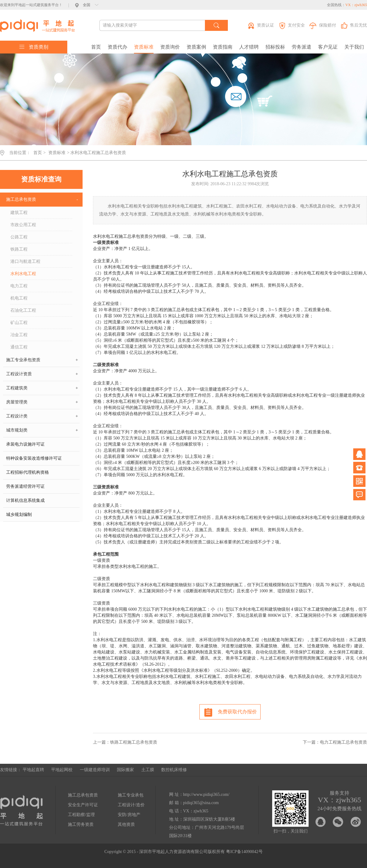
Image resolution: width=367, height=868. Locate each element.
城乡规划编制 (19, 515)
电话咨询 (359, 468)
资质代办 (117, 47)
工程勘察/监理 (81, 815)
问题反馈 (359, 495)
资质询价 (170, 47)
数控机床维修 (174, 770)
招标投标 (275, 47)
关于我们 (354, 47)
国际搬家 (125, 770)
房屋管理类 (42, 402)
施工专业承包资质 (42, 360)
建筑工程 (19, 213)
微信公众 (359, 481)
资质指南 (223, 47)
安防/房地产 (129, 815)
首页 (96, 47)
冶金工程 (19, 335)
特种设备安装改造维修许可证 (34, 458)
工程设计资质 (42, 374)
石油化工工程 (23, 310)
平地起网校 (62, 770)
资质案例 (196, 47)
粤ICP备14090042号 (244, 852)
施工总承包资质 (42, 200)
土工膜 (148, 770)
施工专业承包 (131, 795)
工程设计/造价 (131, 805)
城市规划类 (42, 430)
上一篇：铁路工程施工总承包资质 (125, 742)
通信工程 (19, 347)
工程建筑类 (42, 388)
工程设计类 (42, 416)
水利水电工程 (23, 274)
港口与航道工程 (25, 261)
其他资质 (126, 824)
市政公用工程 (23, 225)
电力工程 (19, 286)
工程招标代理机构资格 (28, 472)
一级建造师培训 (95, 770)
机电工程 (19, 298)
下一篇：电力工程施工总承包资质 (335, 742)
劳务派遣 (302, 47)
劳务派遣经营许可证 (25, 486)
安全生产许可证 (83, 805)
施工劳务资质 (81, 824)
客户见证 (328, 47)
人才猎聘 (249, 47)
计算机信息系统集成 (25, 500)
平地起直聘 (33, 770)
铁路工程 (19, 249)
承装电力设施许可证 (25, 444)
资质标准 (144, 47)
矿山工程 (19, 323)
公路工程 (19, 237)
